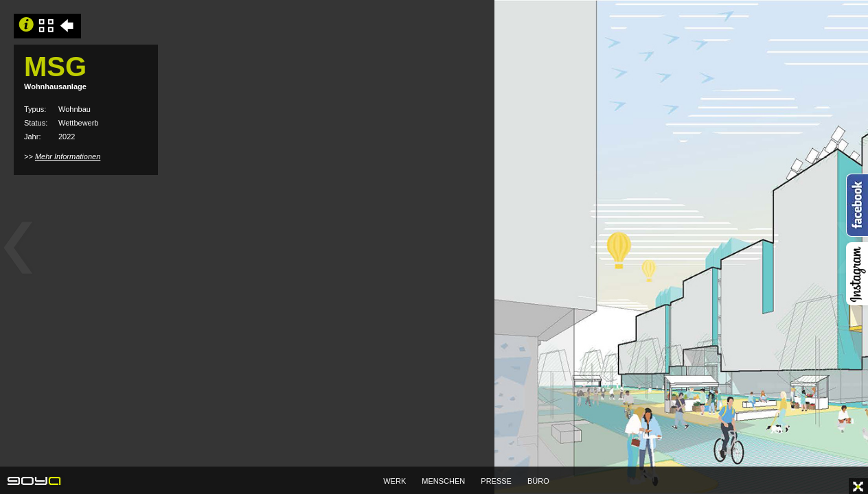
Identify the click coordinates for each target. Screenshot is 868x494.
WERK (395, 481)
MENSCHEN (443, 481)
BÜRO (538, 481)
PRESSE (496, 481)
